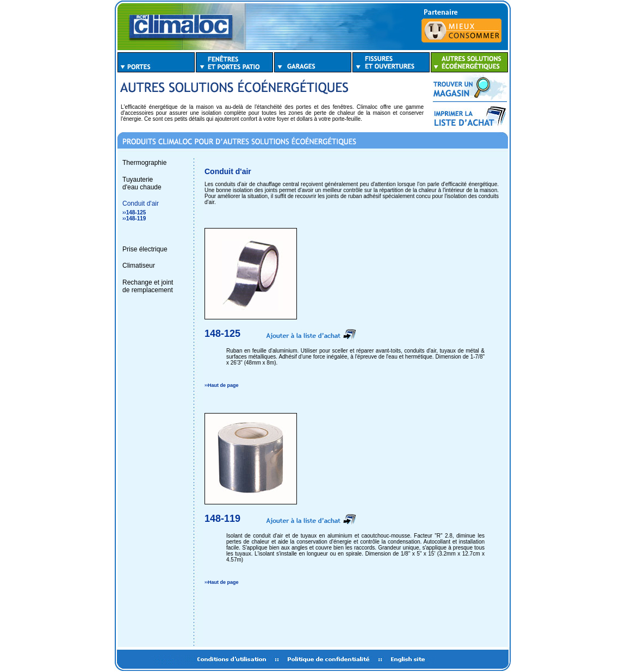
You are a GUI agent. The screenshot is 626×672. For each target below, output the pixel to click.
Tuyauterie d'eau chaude (142, 183)
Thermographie (144, 163)
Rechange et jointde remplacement (148, 286)
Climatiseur (139, 266)
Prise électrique (145, 249)
